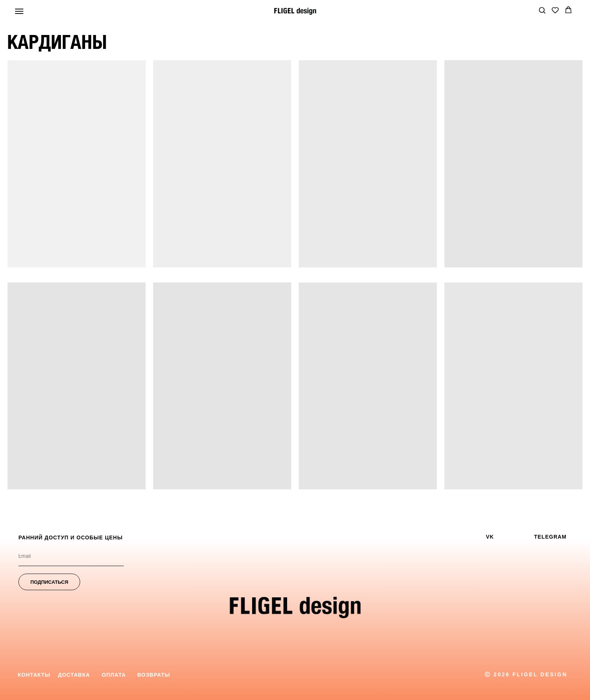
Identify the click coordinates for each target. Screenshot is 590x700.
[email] (71, 557)
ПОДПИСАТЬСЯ (49, 582)
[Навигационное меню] (19, 11)
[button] (542, 10)
